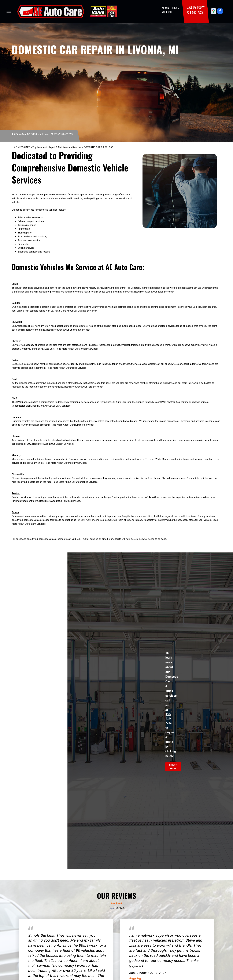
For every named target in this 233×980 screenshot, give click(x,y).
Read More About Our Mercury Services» (66, 463)
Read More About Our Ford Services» (84, 387)
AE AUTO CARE (22, 147)
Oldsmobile (18, 474)
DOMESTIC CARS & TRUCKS (99, 147)
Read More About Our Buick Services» (154, 292)
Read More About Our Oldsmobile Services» (76, 482)
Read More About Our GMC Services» (52, 406)
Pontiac (16, 493)
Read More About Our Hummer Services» (73, 425)
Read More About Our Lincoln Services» (53, 444)
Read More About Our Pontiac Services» (60, 501)
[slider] (116, 903)
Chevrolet (17, 322)
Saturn (15, 512)
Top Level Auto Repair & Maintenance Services (57, 147)
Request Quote (173, 767)
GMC (14, 398)
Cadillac (16, 303)
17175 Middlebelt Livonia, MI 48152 (43, 134)
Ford (14, 379)
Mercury (16, 455)
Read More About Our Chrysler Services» (77, 349)
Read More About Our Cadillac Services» (76, 311)
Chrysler (16, 341)
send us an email (99, 539)
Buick (15, 284)
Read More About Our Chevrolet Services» (68, 330)
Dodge (15, 360)
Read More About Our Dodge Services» (67, 368)
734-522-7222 (195, 12)
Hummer (16, 417)
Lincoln (16, 436)
